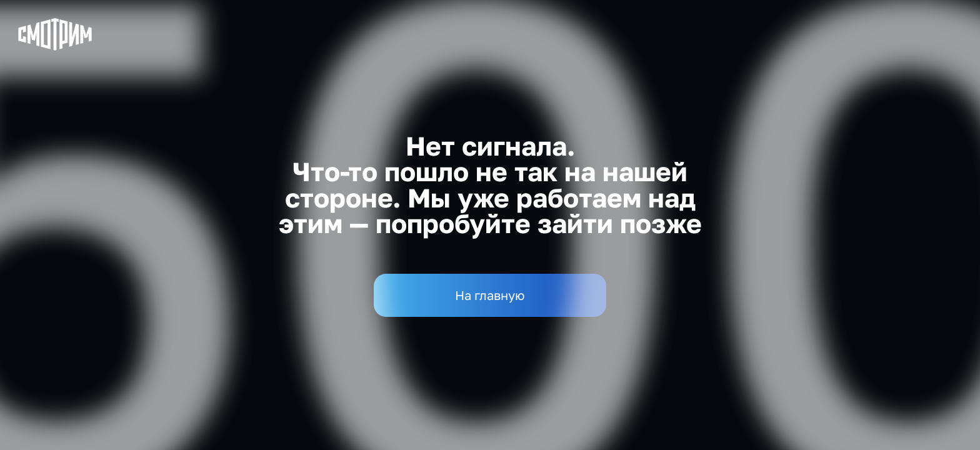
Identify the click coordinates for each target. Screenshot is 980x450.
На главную (490, 295)
